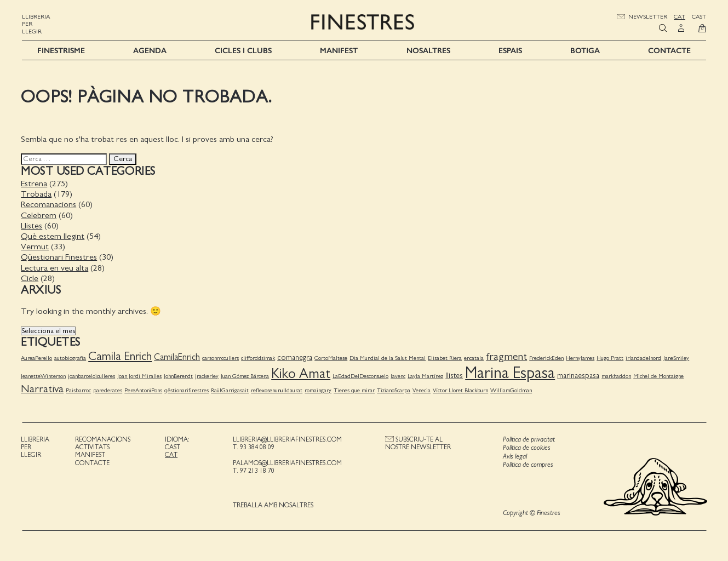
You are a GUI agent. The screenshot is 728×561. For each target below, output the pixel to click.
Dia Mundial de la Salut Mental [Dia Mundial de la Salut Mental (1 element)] (389, 357)
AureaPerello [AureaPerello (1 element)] (38, 357)
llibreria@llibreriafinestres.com (287, 439)
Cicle (31, 278)
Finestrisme (61, 50)
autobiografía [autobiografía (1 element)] (71, 357)
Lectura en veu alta (56, 267)
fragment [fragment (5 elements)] (508, 356)
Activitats (93, 446)
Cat (680, 17)
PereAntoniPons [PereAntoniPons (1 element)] (144, 390)
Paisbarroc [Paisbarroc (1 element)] (79, 390)
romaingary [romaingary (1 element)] (319, 390)
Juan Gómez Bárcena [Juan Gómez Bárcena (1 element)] (246, 376)
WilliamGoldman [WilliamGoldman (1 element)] (512, 390)
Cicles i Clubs (243, 50)
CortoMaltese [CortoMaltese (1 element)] (332, 357)
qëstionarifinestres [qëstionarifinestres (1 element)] (188, 390)
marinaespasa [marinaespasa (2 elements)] (579, 375)
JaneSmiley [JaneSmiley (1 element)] (677, 357)
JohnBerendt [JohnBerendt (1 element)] (179, 376)
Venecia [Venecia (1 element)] (423, 390)
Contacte (669, 50)
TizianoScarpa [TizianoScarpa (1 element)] (395, 390)
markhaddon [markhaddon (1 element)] (617, 376)
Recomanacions (50, 204)
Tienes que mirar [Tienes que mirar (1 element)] (355, 390)
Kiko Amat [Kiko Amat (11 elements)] (302, 373)
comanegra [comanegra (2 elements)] (296, 357)
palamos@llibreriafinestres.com (287, 462)
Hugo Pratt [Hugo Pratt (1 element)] (611, 357)
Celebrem (40, 215)
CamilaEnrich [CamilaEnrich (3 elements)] (178, 357)
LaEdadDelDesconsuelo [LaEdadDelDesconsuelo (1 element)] (362, 376)
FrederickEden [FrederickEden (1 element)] (548, 357)
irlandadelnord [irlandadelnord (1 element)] (644, 357)
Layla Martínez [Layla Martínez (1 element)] (426, 376)
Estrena (35, 183)
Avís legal (514, 456)
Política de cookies (526, 447)
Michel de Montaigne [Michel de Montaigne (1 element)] (660, 376)
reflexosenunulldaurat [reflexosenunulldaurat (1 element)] (278, 390)
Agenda (150, 50)
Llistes (33, 225)
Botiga (585, 50)
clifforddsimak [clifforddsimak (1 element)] (259, 357)
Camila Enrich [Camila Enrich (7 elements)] (121, 356)
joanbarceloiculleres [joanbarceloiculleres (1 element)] (93, 376)
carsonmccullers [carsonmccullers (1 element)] (222, 357)
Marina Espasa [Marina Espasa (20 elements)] (511, 373)
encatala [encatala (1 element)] (475, 357)
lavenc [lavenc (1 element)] (399, 376)
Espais (510, 50)
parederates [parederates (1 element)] (109, 390)
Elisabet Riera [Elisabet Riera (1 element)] (446, 357)
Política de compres (528, 465)
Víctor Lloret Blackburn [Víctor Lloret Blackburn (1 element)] (462, 390)
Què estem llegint (54, 236)
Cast (699, 17)
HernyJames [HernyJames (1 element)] (581, 357)
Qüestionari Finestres (60, 256)
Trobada (37, 193)
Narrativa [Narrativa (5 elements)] (43, 388)
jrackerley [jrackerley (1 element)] (208, 376)
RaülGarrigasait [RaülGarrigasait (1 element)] (231, 390)
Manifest (339, 50)
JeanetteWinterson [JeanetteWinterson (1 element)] (44, 376)
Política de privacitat (528, 439)
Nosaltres (428, 50)
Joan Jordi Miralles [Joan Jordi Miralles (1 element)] (141, 376)
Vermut (36, 246)
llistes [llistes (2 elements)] (455, 375)
